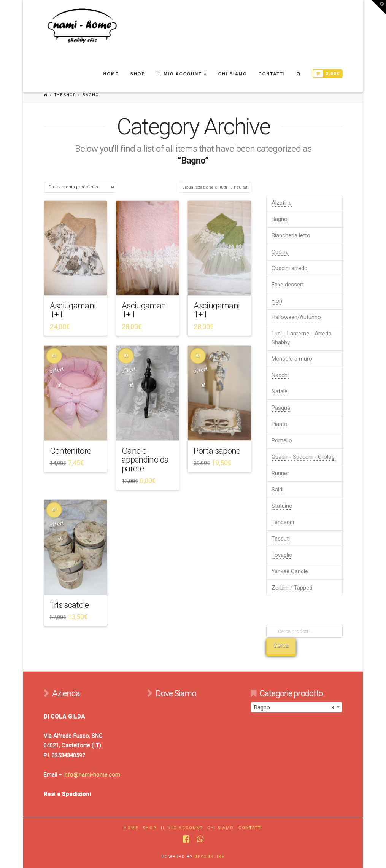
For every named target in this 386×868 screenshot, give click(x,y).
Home (131, 828)
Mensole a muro (292, 359)
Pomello (282, 440)
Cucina (280, 252)
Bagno (280, 219)
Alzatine (282, 203)
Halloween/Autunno (296, 317)
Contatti (250, 828)
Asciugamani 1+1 (73, 310)
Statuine (282, 506)
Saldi (277, 490)
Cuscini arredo (290, 268)
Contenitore (71, 451)
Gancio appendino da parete (145, 460)
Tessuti (281, 539)
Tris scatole (69, 605)
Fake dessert (288, 285)
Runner (280, 473)
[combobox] (296, 707)
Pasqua (281, 408)
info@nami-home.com (92, 774)
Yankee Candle (290, 571)
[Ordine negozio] (80, 187)
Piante (279, 424)
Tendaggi (283, 522)
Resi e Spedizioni (67, 794)
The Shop (65, 95)
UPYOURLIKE (210, 857)
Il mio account (182, 828)
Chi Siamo (221, 828)
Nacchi (280, 375)
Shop (150, 828)
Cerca (281, 645)
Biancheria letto (291, 235)
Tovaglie (282, 555)
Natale (280, 391)
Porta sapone (217, 451)
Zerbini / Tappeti (292, 588)
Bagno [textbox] (294, 707)
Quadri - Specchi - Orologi (304, 457)
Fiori (277, 301)
